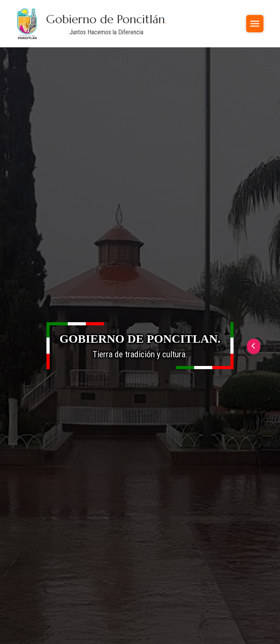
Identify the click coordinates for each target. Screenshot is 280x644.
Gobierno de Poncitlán (106, 19)
